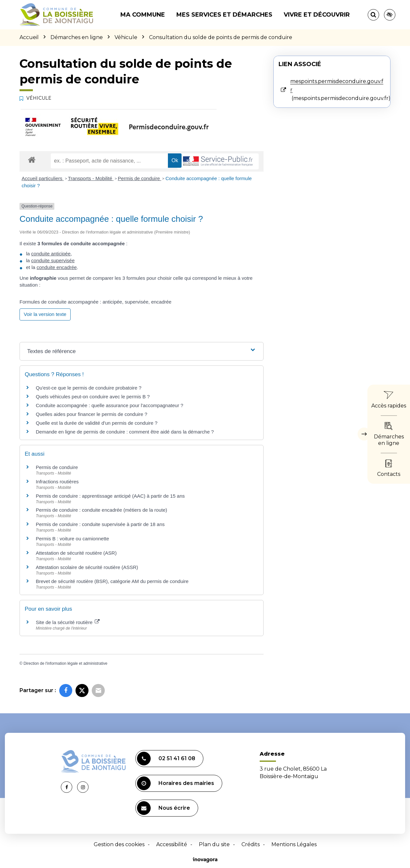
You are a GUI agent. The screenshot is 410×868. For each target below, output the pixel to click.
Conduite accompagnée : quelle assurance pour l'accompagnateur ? (109, 405)
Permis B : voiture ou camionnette (72, 539)
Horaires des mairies (176, 783)
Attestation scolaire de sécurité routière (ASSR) (87, 567)
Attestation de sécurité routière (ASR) (76, 553)
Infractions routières (57, 482)
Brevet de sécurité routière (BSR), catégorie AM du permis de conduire (112, 581)
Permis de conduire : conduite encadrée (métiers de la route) (102, 510)
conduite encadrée (57, 267)
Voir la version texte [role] (45, 314)
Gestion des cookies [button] (119, 844)
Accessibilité (172, 844)
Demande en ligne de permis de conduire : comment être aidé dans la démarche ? (125, 432)
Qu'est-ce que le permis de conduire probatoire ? (89, 388)
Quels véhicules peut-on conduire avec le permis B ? (93, 397)
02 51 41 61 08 (166, 759)
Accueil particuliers (43, 178)
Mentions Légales (294, 844)
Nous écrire (164, 808)
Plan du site (214, 844)
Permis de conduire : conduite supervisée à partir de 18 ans (100, 524)
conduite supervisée (53, 260)
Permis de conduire (139, 178)
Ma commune (143, 15)
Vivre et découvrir (317, 15)
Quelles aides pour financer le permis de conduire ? (92, 414)
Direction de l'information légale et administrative (65, 663)
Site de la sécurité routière (68, 622)
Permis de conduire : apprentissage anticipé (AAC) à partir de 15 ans (110, 496)
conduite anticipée (51, 254)
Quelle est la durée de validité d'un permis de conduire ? (97, 423)
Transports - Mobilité (91, 178)
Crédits (251, 844)
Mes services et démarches (224, 15)
